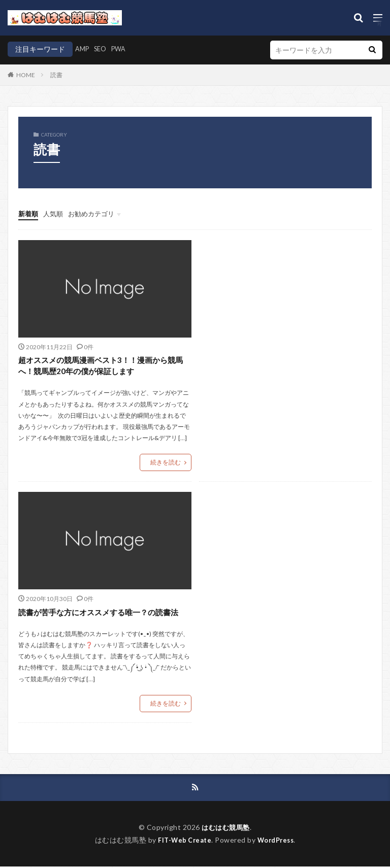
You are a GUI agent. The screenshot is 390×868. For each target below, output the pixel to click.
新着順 (29, 213)
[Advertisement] (286, 321)
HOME (26, 75)
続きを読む (166, 463)
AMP (83, 49)
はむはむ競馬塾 (226, 829)
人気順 (55, 213)
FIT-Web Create (183, 841)
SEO (103, 49)
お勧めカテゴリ (96, 213)
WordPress (278, 841)
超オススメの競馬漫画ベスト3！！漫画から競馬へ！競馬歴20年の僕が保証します (102, 366)
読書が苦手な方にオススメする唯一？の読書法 (104, 612)
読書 (56, 75)
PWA (123, 49)
